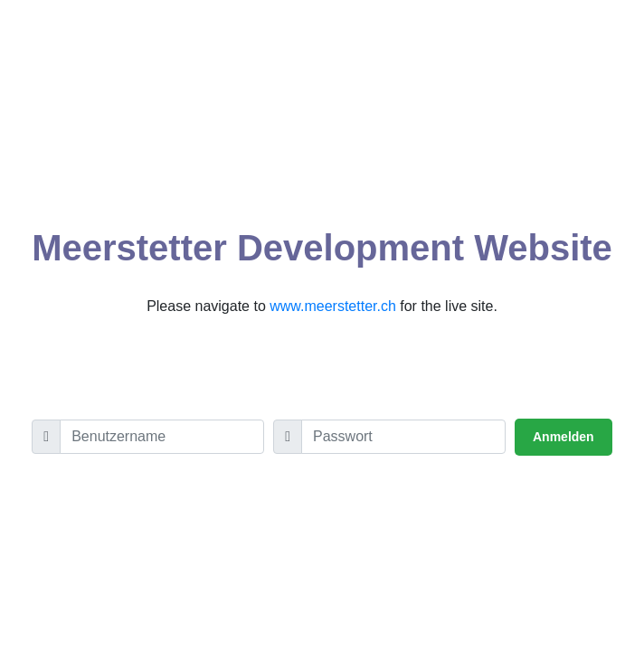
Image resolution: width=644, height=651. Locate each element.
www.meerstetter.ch (333, 306)
